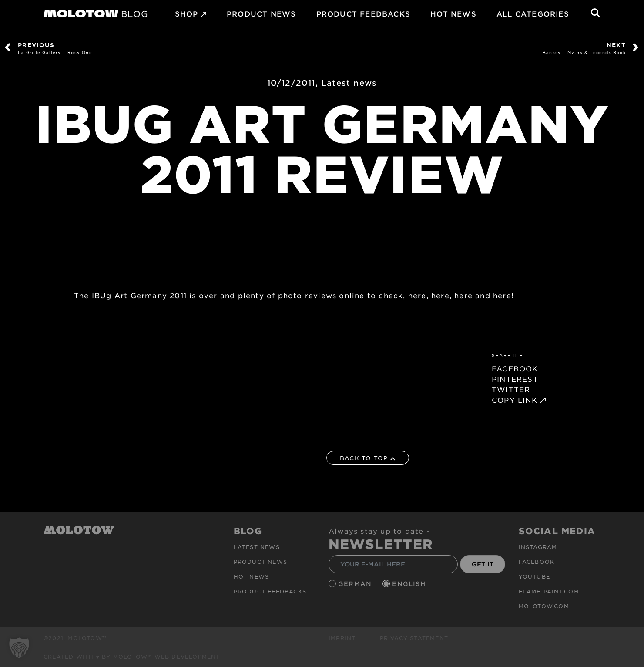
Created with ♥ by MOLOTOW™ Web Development (132, 657)
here (417, 295)
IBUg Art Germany (129, 295)
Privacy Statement (414, 638)
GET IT (483, 564)
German (356, 584)
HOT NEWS (453, 13)
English (410, 584)
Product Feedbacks (363, 13)
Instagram (538, 547)
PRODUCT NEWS (261, 13)
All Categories (533, 13)
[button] (19, 648)
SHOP (187, 13)
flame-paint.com (549, 591)
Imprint (342, 638)
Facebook (537, 562)
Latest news (349, 83)
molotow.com (544, 606)
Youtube (534, 576)
